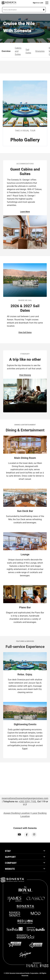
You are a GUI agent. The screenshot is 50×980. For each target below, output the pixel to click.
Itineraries (40, 51)
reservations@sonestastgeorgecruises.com (25, 798)
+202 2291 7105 (27, 801)
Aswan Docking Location (17, 813)
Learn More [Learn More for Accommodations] (25, 212)
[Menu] (47, 3)
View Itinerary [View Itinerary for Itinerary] (25, 375)
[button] (24, 10)
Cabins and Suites (18, 51)
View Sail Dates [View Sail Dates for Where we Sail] (25, 332)
